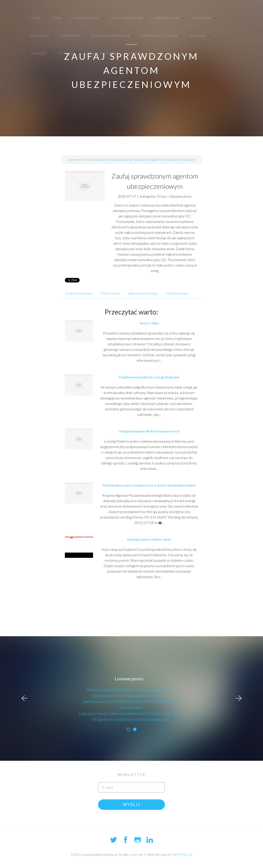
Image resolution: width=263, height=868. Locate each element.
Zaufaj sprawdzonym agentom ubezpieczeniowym (157, 159)
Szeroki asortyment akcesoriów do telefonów (131, 696)
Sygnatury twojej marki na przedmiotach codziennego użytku (131, 713)
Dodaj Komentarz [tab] (79, 293)
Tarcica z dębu (149, 323)
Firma (85, 159)
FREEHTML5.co (181, 855)
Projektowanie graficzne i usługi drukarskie (149, 377)
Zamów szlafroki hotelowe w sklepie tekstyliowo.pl (131, 690)
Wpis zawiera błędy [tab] (143, 293)
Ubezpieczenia (104, 159)
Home (73, 159)
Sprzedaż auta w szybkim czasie (149, 539)
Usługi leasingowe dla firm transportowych (149, 431)
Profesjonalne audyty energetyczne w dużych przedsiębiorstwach (149, 485)
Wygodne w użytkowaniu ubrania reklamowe (131, 719)
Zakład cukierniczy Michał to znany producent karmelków (131, 701)
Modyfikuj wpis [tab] (177, 293)
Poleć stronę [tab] (110, 293)
